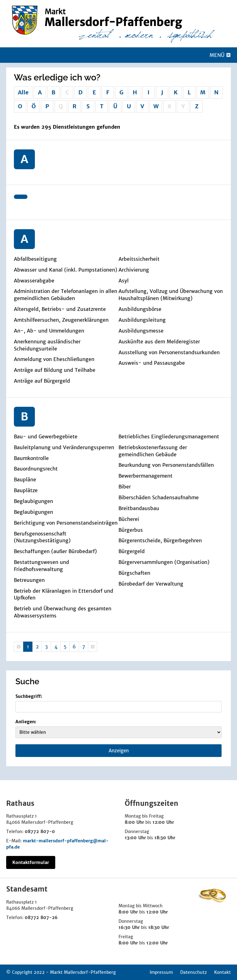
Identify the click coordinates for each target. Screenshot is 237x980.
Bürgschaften (134, 573)
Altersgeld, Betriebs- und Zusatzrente (60, 309)
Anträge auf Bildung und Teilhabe (55, 370)
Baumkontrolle (31, 458)
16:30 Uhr (129, 927)
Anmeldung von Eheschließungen (54, 359)
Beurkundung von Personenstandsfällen (166, 465)
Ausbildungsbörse (140, 309)
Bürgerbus (131, 530)
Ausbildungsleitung (142, 320)
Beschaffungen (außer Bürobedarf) (55, 551)
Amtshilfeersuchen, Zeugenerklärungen (61, 320)
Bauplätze (26, 490)
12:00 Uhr (163, 822)
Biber (125, 487)
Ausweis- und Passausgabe (152, 363)
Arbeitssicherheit (139, 259)
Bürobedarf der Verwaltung (151, 584)
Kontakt (222, 972)
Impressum (161, 972)
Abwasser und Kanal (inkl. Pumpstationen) (66, 270)
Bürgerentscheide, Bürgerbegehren (160, 540)
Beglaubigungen (33, 501)
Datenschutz (193, 972)
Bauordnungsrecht (36, 469)
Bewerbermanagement (146, 476)
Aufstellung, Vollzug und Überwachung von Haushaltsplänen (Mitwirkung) (171, 295)
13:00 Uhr (135, 838)
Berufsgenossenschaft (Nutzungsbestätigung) (42, 537)
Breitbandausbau (139, 508)
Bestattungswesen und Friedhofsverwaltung (42, 566)
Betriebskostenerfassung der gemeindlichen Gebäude (153, 451)
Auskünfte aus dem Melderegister (159, 342)
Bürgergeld (132, 551)
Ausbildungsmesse (141, 331)
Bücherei (129, 519)
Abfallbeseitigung (35, 259)
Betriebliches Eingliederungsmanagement (169, 436)
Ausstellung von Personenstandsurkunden (169, 352)
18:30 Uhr (165, 838)
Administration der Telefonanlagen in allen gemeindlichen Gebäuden (66, 295)
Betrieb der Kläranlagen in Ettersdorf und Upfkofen (64, 594)
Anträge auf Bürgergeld (42, 381)
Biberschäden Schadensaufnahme (159, 497)
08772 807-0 (40, 832)
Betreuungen (29, 580)
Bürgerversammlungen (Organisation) (164, 562)
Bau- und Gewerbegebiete (46, 436)
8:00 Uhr (134, 822)
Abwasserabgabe (34, 281)
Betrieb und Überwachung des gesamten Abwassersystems (63, 612)
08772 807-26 (41, 918)
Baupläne (25, 479)
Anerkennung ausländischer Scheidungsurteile (47, 345)
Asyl (124, 281)
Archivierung (134, 270)
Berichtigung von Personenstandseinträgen (66, 523)
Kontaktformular (31, 862)
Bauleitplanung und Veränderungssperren (64, 447)
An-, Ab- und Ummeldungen (49, 331)
